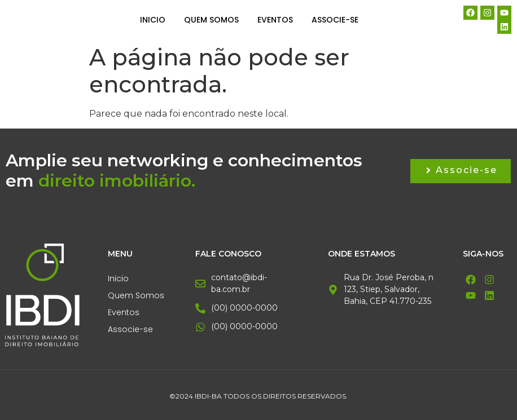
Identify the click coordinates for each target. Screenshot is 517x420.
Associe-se (335, 20)
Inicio (153, 20)
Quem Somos (211, 20)
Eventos (275, 20)
